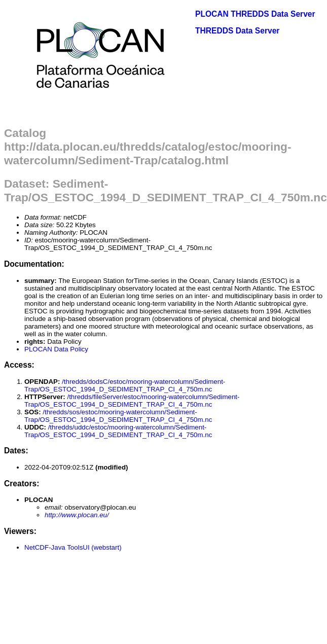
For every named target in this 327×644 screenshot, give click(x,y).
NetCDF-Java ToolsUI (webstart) (73, 547)
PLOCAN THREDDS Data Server (255, 14)
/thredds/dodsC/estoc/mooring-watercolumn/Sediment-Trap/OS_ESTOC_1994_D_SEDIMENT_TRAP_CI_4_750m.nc (125, 385)
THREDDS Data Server (237, 31)
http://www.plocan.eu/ (77, 515)
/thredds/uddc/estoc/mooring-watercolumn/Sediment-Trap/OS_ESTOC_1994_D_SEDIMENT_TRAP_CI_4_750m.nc (118, 431)
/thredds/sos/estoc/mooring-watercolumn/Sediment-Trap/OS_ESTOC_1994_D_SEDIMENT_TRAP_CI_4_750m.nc (118, 416)
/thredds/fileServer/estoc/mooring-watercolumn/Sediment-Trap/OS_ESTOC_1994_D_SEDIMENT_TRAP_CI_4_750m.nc (132, 401)
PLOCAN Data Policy (56, 349)
